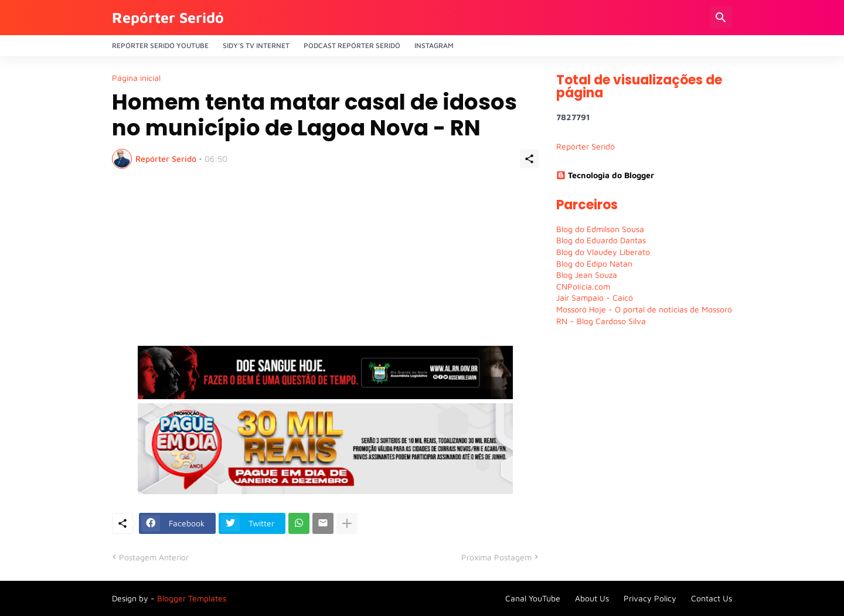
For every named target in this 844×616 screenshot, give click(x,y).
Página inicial (136, 78)
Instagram (434, 45)
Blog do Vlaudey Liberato (603, 252)
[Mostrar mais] (347, 523)
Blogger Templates (192, 598)
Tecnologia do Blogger (605, 175)
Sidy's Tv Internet (256, 45)
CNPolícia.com (583, 286)
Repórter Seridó (168, 17)
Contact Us (712, 598)
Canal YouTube (533, 598)
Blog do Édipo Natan (594, 263)
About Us (592, 598)
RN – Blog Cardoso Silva (601, 321)
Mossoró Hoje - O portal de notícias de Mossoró (644, 309)
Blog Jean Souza (587, 275)
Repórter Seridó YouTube (160, 45)
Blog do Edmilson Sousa (600, 229)
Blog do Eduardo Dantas (601, 240)
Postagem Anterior (154, 557)
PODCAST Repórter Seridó (352, 45)
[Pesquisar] (721, 18)
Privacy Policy (650, 598)
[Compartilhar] (529, 159)
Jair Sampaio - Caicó (595, 297)
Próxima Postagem (496, 557)
